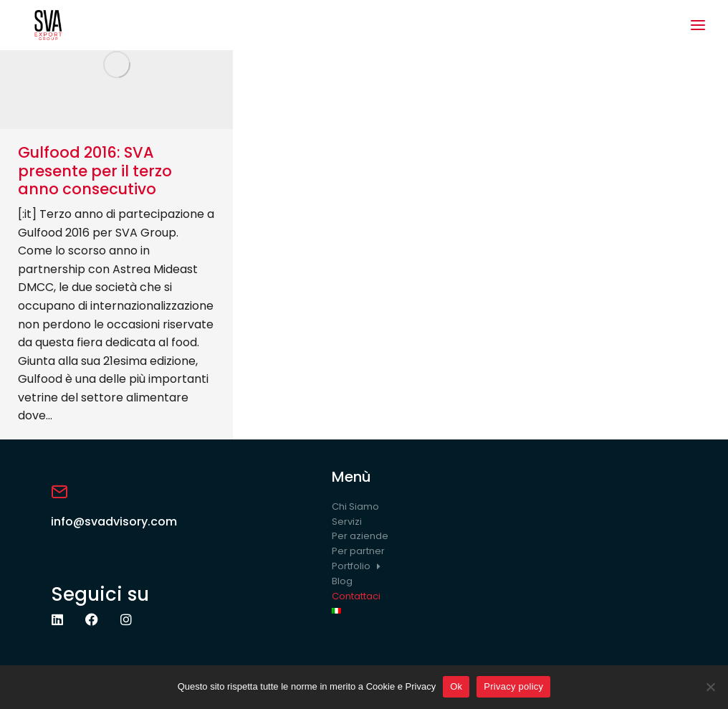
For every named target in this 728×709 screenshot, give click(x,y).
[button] (698, 25)
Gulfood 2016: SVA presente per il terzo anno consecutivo (95, 170)
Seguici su (100, 594)
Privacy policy (513, 686)
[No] (710, 687)
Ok (456, 686)
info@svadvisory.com (114, 522)
